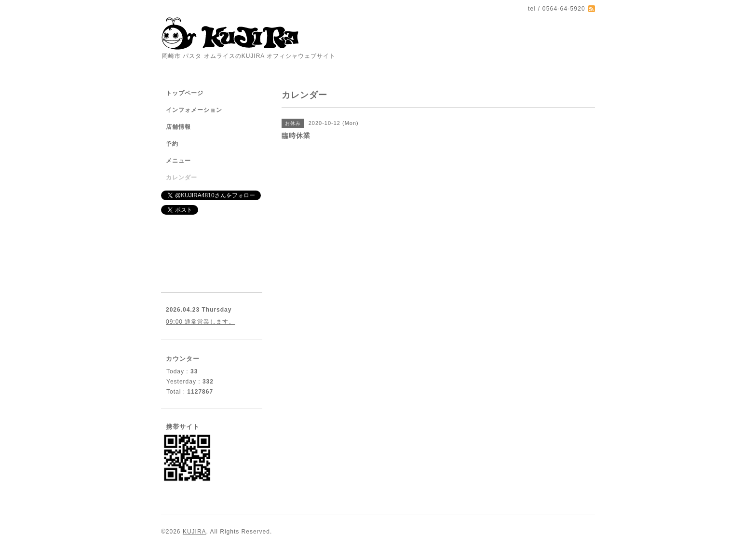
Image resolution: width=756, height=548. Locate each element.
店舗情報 (178, 127)
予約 (172, 144)
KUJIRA (195, 532)
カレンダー (182, 178)
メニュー (178, 161)
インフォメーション (194, 110)
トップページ (185, 93)
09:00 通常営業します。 (200, 322)
